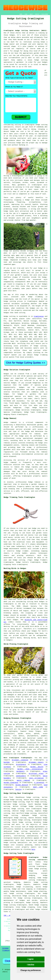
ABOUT (31, 14)
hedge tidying (32, 903)
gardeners (20, 771)
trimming (23, 260)
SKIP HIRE (38, 787)
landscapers (21, 776)
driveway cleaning (20, 760)
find (11, 797)
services (17, 353)
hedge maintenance (37, 827)
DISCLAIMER (45, 14)
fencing (18, 789)
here (33, 849)
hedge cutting (10, 301)
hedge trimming (35, 297)
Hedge (6, 316)
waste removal (23, 780)
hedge (19, 143)
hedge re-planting (24, 887)
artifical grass (36, 774)
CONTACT (37, 14)
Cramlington (39, 316)
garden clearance (11, 783)
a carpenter (39, 783)
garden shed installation (30, 769)
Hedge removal (10, 422)
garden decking (22, 785)
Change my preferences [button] (31, 970)
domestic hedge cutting (35, 882)
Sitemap (5, 948)
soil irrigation (36, 778)
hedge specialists (35, 339)
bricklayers (21, 764)
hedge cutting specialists (16, 843)
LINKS (26, 14)
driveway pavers (36, 762)
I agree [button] (31, 959)
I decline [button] (31, 965)
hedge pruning (40, 869)
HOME (21, 14)
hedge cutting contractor (15, 138)
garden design (37, 767)
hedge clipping (41, 905)
